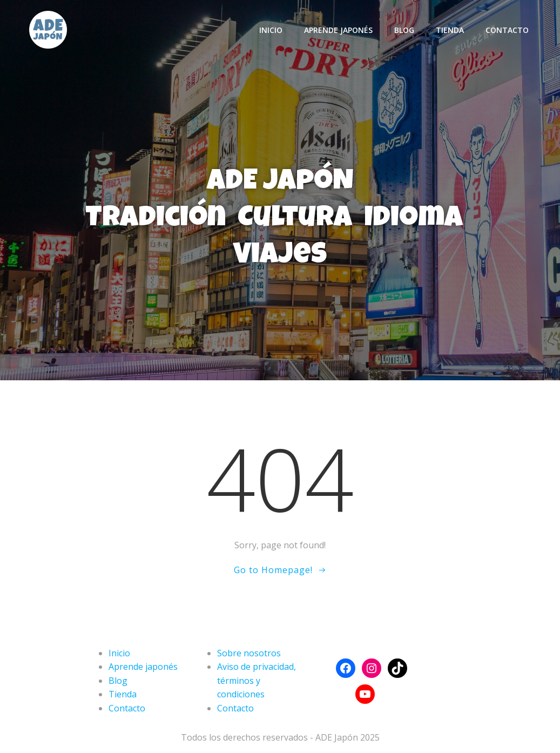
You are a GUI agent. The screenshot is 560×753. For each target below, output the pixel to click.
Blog (404, 30)
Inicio (271, 30)
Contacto (507, 30)
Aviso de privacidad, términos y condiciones (257, 680)
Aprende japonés (338, 30)
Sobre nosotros (249, 653)
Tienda (450, 30)
